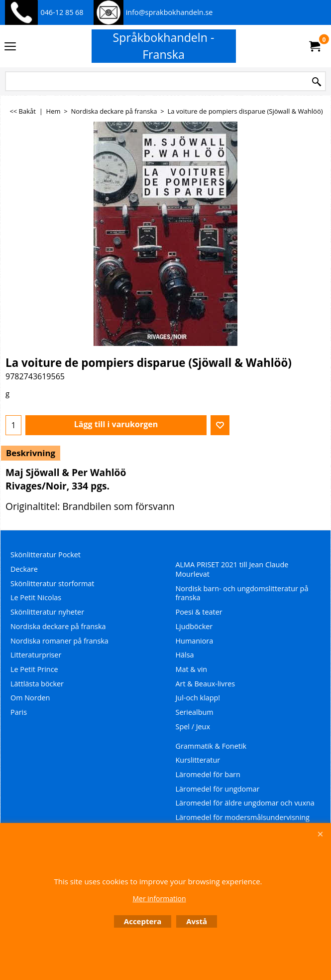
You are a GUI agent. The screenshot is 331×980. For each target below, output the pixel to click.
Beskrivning (31, 453)
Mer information (159, 898)
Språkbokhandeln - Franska (164, 46)
